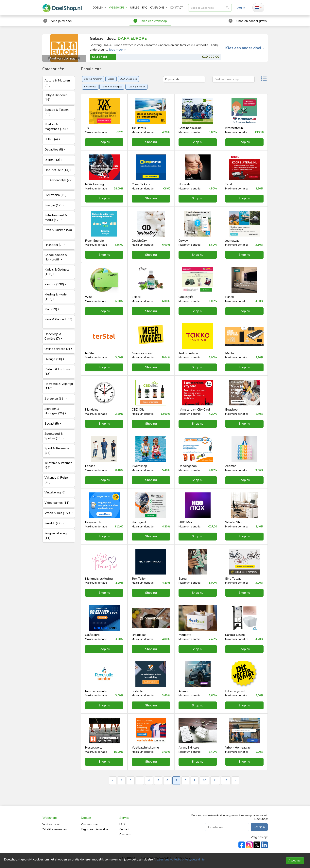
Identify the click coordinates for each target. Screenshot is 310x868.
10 (204, 780)
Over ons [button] (159, 8)
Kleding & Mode (136, 87)
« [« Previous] (113, 780)
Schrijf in (259, 827)
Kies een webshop (154, 21)
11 (215, 780)
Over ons (125, 834)
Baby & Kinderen (93, 79)
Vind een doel (90, 824)
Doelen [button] (99, 8)
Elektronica (90, 87)
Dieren (111, 79)
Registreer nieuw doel (95, 829)
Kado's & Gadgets (112, 87)
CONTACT (177, 8)
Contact (124, 829)
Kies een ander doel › (244, 48)
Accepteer (295, 861)
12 (226, 780)
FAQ (145, 8)
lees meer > (117, 50)
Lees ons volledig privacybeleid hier (181, 859)
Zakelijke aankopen (54, 829)
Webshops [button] (118, 8)
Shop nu (104, 142)
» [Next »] (235, 780)
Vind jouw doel (61, 21)
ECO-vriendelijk (128, 79)
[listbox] (210, 8)
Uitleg (135, 8)
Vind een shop (51, 824)
